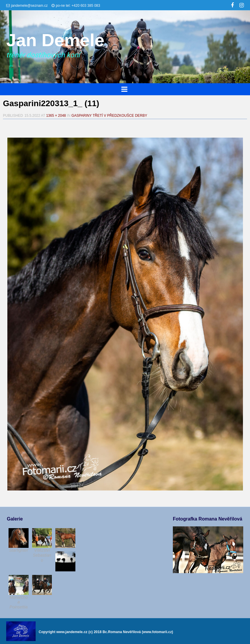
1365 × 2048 (56, 116)
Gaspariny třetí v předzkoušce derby (109, 116)
